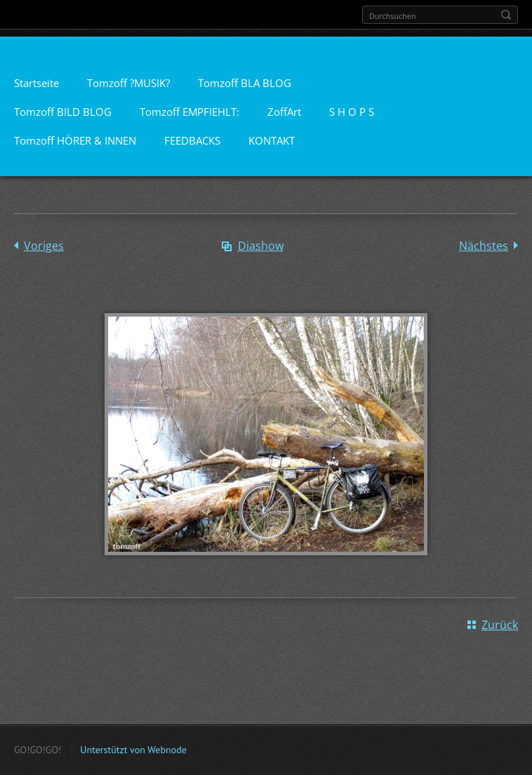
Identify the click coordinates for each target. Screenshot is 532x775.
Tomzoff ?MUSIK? (128, 83)
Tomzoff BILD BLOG (63, 112)
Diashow (261, 246)
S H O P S (352, 112)
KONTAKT (272, 140)
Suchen (506, 15)
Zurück (500, 625)
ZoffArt (284, 112)
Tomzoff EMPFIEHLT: (189, 112)
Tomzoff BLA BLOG (245, 83)
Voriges (44, 246)
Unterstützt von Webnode (133, 750)
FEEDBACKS (192, 140)
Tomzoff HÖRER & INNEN (75, 140)
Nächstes (484, 246)
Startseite (36, 83)
